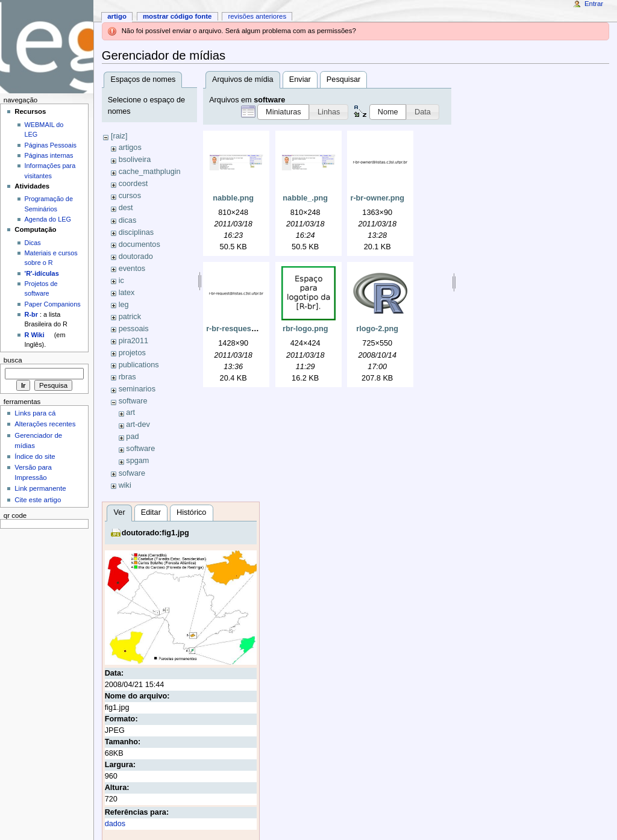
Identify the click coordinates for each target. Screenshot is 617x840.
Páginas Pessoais (51, 145)
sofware (132, 473)
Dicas (33, 243)
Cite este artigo (38, 500)
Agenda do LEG (48, 219)
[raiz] (119, 136)
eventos (132, 269)
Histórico (191, 512)
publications (139, 365)
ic (121, 281)
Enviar (300, 79)
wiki (125, 485)
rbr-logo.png (305, 329)
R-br (31, 314)
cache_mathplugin (150, 172)
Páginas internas (49, 155)
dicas (128, 220)
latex (127, 293)
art (130, 412)
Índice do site (35, 456)
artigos (130, 148)
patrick (130, 317)
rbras (127, 377)
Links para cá (35, 413)
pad (132, 437)
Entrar (594, 4)
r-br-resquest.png (238, 329)
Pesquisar (343, 79)
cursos (130, 196)
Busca (13, 360)
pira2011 (133, 341)
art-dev (138, 425)
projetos (132, 353)
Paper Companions (53, 304)
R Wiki (35, 335)
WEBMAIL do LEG (44, 129)
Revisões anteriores (257, 16)
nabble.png (233, 198)
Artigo (117, 16)
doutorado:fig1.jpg (155, 533)
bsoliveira (135, 160)
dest (126, 208)
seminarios (137, 389)
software (133, 401)
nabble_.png (305, 198)
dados (115, 824)
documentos (139, 244)
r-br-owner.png (377, 198)
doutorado (136, 257)
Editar (151, 512)
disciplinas (136, 232)
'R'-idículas (42, 273)
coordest (133, 184)
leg (124, 305)
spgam (137, 461)
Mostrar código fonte (177, 16)
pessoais (134, 329)
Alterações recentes (45, 424)
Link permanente (40, 488)
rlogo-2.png (377, 329)
